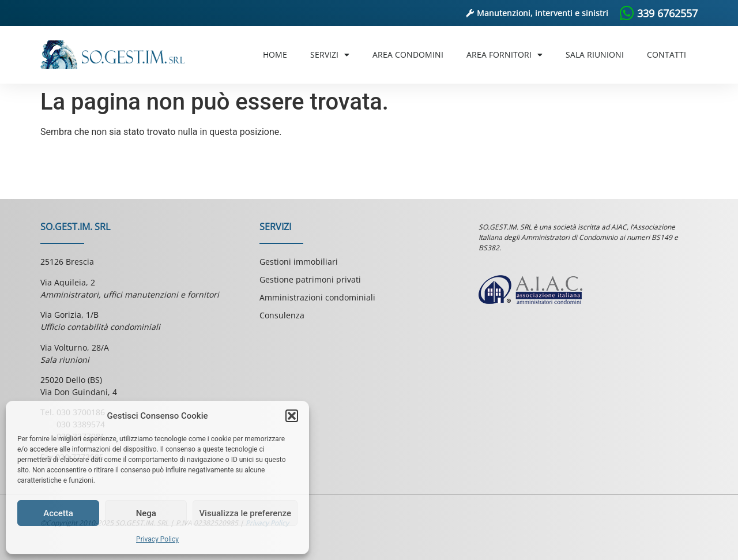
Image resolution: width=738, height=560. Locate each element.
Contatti (667, 55)
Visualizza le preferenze (245, 513)
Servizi (330, 55)
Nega (146, 513)
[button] (292, 416)
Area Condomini (408, 55)
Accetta (58, 513)
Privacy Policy (157, 539)
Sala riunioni (595, 55)
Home (275, 55)
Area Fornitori (504, 55)
